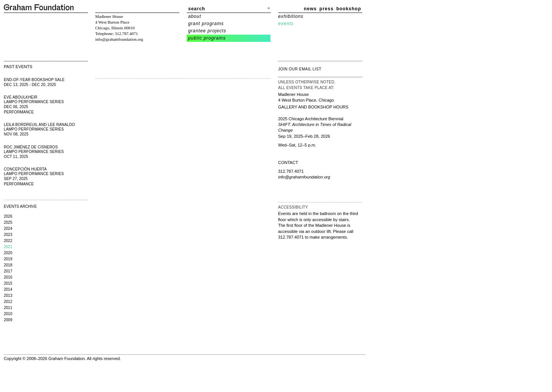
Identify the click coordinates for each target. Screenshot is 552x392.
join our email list (300, 69)
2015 (8, 283)
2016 (8, 277)
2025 (8, 222)
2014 (8, 289)
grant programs (206, 24)
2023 (8, 235)
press (327, 9)
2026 (8, 216)
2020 (8, 253)
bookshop (349, 9)
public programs (207, 38)
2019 (8, 259)
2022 (8, 241)
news (310, 9)
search (197, 9)
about (195, 16)
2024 (8, 229)
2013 (8, 296)
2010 (8, 314)
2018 (8, 265)
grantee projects (207, 31)
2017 (8, 271)
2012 (8, 302)
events (286, 24)
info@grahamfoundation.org (119, 39)
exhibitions (291, 16)
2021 (8, 247)
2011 (8, 308)
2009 (8, 320)
